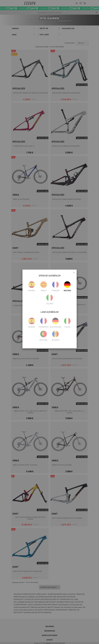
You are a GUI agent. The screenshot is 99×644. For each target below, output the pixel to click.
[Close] (74, 273)
